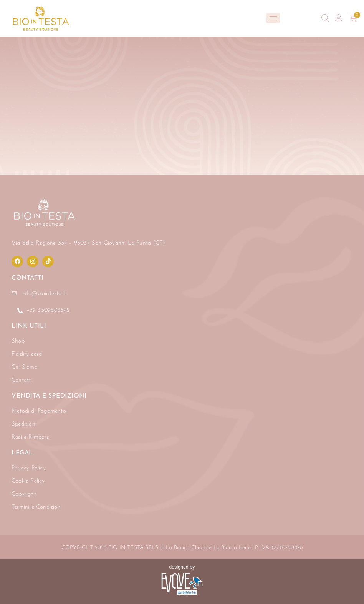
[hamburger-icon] (273, 18)
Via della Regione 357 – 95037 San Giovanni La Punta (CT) (88, 243)
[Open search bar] (325, 18)
